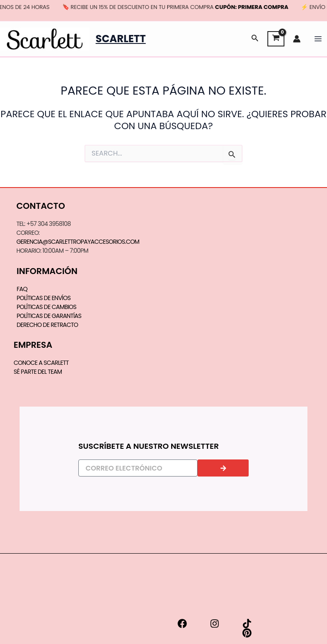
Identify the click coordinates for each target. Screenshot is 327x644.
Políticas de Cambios (46, 307)
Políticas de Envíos (44, 298)
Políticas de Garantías (49, 316)
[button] (255, 39)
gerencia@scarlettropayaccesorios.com (78, 242)
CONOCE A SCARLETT (41, 363)
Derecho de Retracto (47, 325)
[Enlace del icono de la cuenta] (297, 39)
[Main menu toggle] (318, 39)
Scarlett (121, 39)
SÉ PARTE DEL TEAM (38, 372)
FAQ (22, 289)
